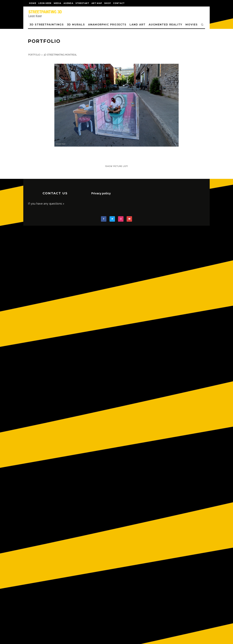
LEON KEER (45, 3)
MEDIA (58, 3)
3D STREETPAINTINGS (47, 25)
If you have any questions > (46, 204)
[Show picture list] (116, 166)
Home (33, 3)
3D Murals (76, 25)
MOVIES (192, 25)
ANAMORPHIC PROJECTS (107, 25)
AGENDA (68, 3)
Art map (97, 3)
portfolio (34, 55)
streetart (82, 3)
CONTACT (119, 3)
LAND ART (137, 25)
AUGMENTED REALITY (166, 25)
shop (108, 3)
